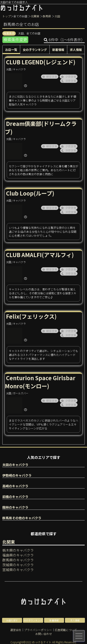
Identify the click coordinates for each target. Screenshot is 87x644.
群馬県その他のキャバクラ (22, 518)
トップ (6, 16)
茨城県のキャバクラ (18, 565)
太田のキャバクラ (15, 465)
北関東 (35, 16)
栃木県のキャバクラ (18, 550)
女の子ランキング (35, 50)
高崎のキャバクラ (15, 486)
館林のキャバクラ (15, 507)
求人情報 (76, 50)
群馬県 (47, 16)
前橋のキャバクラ (15, 497)
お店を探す (12, 620)
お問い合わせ (44, 634)
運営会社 (16, 630)
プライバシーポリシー (38, 630)
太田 (57, 16)
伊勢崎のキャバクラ (17, 475)
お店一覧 (11, 50)
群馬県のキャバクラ (18, 560)
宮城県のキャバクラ (18, 570)
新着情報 (58, 50)
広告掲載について (66, 630)
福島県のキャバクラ (18, 555)
